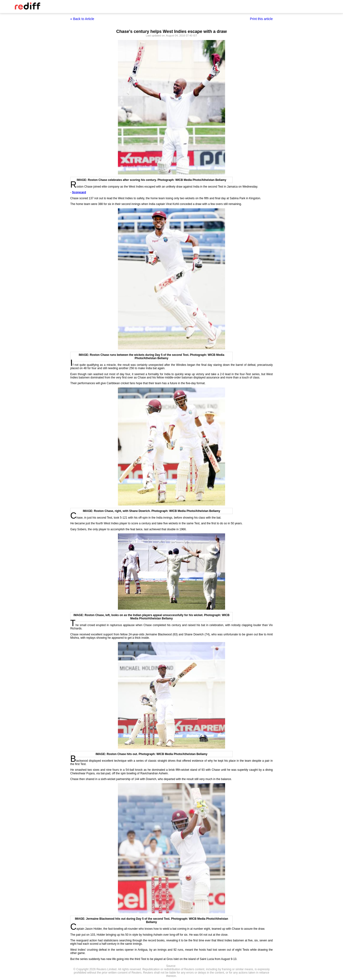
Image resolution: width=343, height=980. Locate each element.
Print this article (261, 19)
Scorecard (79, 192)
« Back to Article (82, 19)
